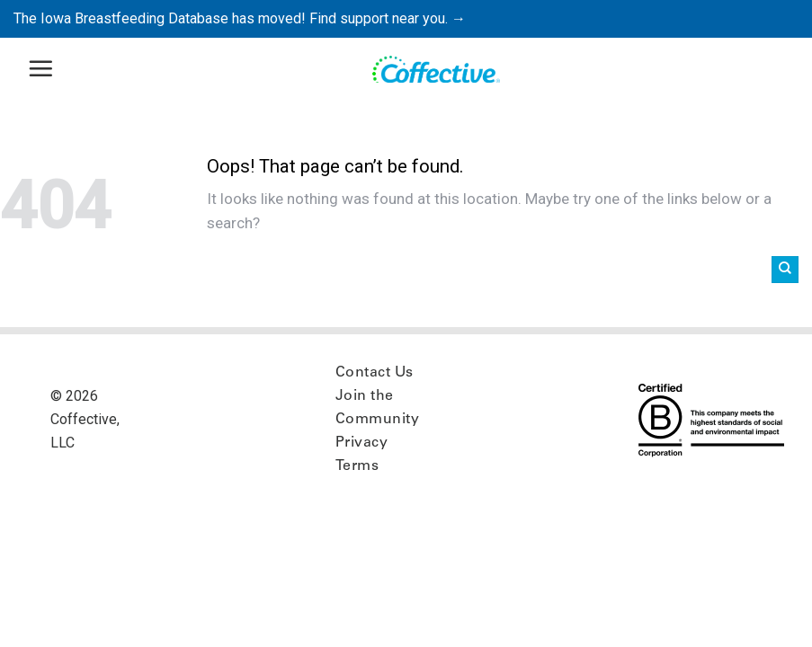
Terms (357, 466)
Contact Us (375, 373)
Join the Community (377, 408)
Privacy (361, 443)
